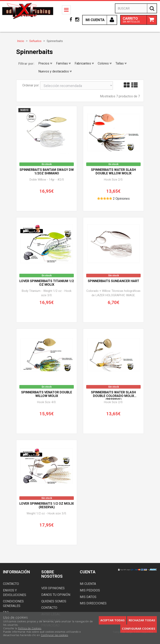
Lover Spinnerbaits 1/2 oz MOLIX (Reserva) (47, 505)
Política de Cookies (30, 628)
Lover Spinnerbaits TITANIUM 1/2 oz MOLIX (47, 283)
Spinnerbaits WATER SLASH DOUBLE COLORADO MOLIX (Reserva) (113, 395)
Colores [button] (105, 63)
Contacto (11, 584)
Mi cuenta (88, 584)
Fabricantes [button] (84, 63)
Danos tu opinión (56, 595)
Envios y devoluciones (15, 593)
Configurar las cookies (54, 635)
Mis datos (88, 597)
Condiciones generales (13, 604)
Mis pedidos (90, 590)
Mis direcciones (93, 603)
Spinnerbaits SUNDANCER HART (114, 281)
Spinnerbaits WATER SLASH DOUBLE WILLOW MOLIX (113, 172)
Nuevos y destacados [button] (55, 71)
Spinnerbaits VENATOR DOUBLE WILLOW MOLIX (47, 394)
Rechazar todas (142, 620)
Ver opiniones (53, 588)
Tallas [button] (121, 63)
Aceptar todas (113, 620)
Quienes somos (54, 601)
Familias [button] (63, 63)
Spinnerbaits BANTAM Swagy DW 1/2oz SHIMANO (47, 172)
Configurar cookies (139, 628)
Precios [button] (45, 63)
